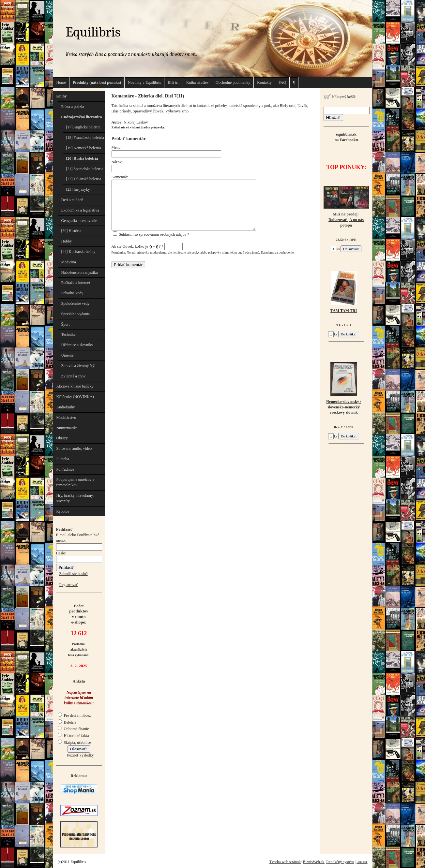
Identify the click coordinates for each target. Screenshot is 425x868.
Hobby (67, 241)
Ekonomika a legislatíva (80, 210)
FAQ (282, 82)
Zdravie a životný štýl (78, 366)
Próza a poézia (73, 107)
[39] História (71, 231)
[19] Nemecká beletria (84, 148)
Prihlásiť (362, 862)
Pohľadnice (65, 469)
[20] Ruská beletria (82, 158)
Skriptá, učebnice (74, 743)
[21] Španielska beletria (85, 169)
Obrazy (62, 438)
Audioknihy (66, 407)
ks (335, 249)
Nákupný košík (340, 97)
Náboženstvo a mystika (80, 272)
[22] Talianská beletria (84, 179)
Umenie (68, 355)
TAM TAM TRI (344, 311)
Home (61, 82)
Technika (68, 334)
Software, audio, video (74, 449)
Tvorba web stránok (285, 862)
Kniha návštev (197, 82)
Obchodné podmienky (233, 82)
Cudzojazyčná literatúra (82, 117)
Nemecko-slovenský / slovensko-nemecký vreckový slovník (344, 407)
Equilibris (93, 32)
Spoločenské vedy (76, 303)
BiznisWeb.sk (313, 862)
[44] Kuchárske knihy (78, 252)
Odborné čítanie (73, 729)
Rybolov (63, 511)
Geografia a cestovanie (79, 221)
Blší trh (174, 82)
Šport (66, 324)
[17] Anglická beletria (83, 127)
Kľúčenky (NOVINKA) (75, 397)
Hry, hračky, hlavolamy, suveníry (75, 498)
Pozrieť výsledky (80, 755)
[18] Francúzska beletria (85, 138)
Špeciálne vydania (76, 314)
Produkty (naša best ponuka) (97, 82)
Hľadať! (333, 118)
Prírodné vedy (72, 293)
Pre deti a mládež (74, 715)
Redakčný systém (340, 862)
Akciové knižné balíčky (75, 386)
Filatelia (63, 459)
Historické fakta (73, 736)
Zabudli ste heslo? (74, 574)
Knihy (62, 96)
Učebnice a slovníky (77, 345)
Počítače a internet (76, 283)
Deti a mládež (72, 200)
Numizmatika (67, 428)
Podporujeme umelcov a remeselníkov (76, 482)
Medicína (69, 262)
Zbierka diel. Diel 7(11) (161, 96)
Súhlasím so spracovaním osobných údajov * (151, 234)
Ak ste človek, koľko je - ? (147, 246)
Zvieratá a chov (74, 376)
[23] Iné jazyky (78, 189)
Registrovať (69, 585)
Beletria (67, 722)
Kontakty (264, 82)
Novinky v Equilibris (144, 82)
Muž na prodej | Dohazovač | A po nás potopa (346, 220)
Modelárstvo (66, 418)
